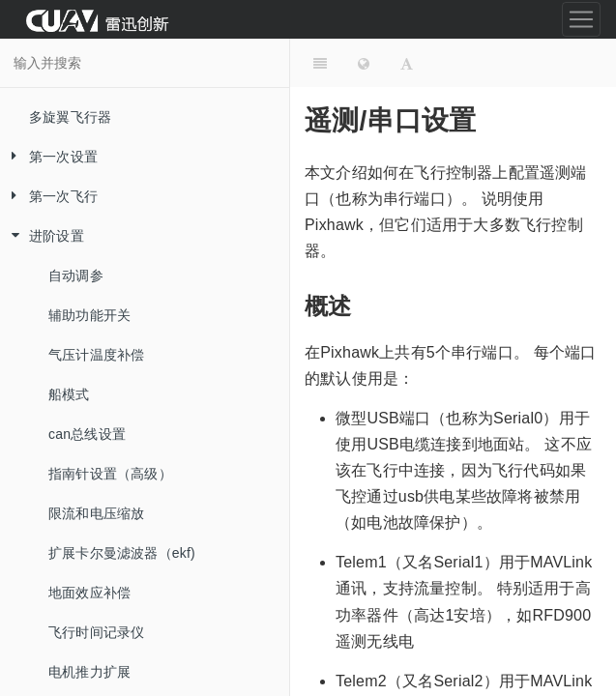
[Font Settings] (407, 63)
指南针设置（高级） (110, 474)
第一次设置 (49, 157)
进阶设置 (42, 236)
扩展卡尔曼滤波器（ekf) (122, 553)
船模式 (69, 394)
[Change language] (364, 63)
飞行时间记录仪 (96, 632)
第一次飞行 (49, 197)
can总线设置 (87, 434)
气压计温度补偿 (96, 355)
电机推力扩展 (89, 672)
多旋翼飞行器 (70, 117)
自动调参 (76, 275)
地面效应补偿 (89, 593)
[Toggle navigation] (581, 19)
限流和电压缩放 (96, 513)
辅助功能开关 (89, 315)
